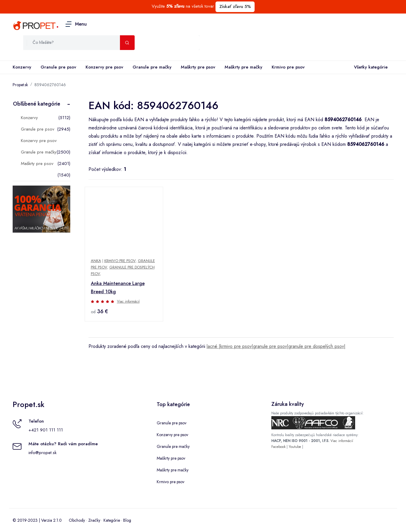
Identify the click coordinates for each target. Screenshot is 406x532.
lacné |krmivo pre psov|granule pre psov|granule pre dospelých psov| (276, 346)
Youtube (295, 447)
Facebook (278, 447)
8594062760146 (50, 85)
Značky (94, 520)
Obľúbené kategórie (37, 104)
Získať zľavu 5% (235, 6)
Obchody (77, 520)
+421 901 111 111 (46, 430)
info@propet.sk (42, 453)
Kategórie (112, 520)
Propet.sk (20, 85)
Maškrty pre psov (198, 67)
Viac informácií (128, 301)
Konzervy (22, 67)
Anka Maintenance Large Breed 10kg (118, 287)
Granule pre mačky (152, 67)
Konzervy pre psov (104, 67)
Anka (96, 261)
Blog (127, 520)
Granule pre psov (58, 67)
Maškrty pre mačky (243, 67)
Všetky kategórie (370, 67)
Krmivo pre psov (288, 67)
